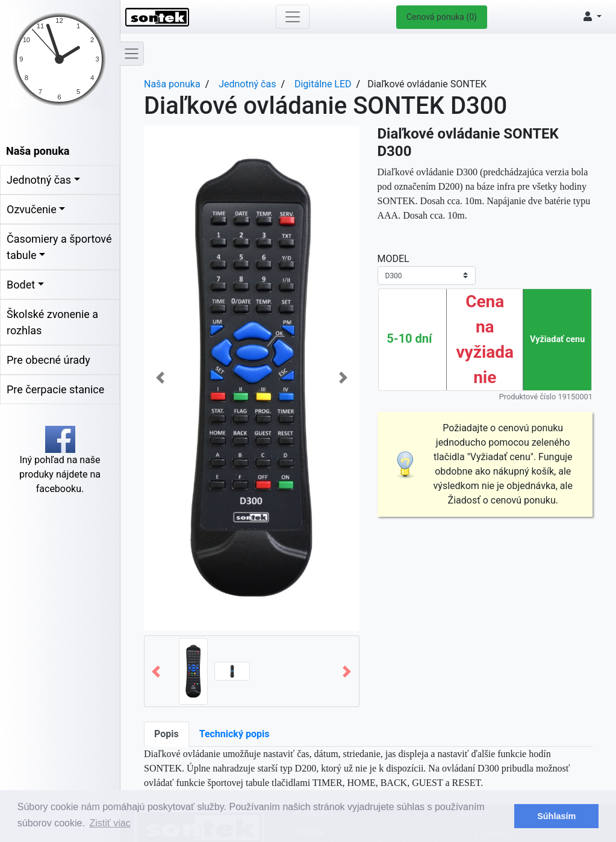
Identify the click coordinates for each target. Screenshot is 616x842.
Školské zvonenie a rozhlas (52, 322)
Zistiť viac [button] (110, 823)
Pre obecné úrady (48, 360)
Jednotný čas (39, 180)
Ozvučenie (32, 209)
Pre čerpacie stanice (55, 389)
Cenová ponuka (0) (442, 17)
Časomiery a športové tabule (59, 247)
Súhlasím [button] (556, 816)
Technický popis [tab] (235, 734)
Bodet (21, 285)
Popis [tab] (166, 734)
